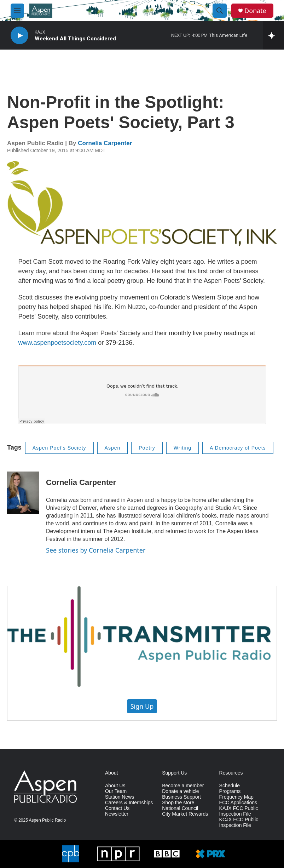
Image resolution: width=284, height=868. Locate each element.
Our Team (116, 791)
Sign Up (142, 706)
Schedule (230, 786)
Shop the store (178, 803)
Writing (182, 448)
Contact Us (117, 808)
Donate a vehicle (180, 791)
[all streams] (274, 35)
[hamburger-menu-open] (17, 11)
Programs (230, 791)
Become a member (183, 786)
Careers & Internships (129, 803)
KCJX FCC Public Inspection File (239, 823)
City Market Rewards (185, 814)
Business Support (181, 797)
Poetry (147, 448)
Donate (255, 11)
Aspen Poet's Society (59, 448)
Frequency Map (236, 797)
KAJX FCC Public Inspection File (239, 811)
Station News (120, 797)
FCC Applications (238, 803)
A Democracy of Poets (238, 448)
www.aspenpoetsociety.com (57, 343)
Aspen (113, 448)
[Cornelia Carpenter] (23, 493)
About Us (115, 786)
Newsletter (117, 814)
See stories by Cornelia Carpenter (96, 550)
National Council (180, 808)
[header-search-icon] (220, 11)
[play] (19, 36)
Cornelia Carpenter (105, 143)
